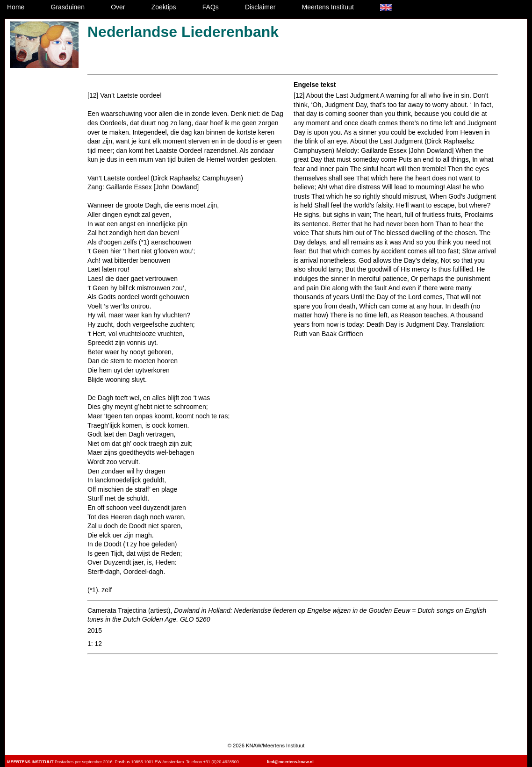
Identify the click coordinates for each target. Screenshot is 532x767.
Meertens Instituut (328, 7)
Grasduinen (68, 7)
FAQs (211, 7)
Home (16, 7)
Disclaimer (260, 7)
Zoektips (164, 7)
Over (118, 7)
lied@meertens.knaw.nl (290, 762)
